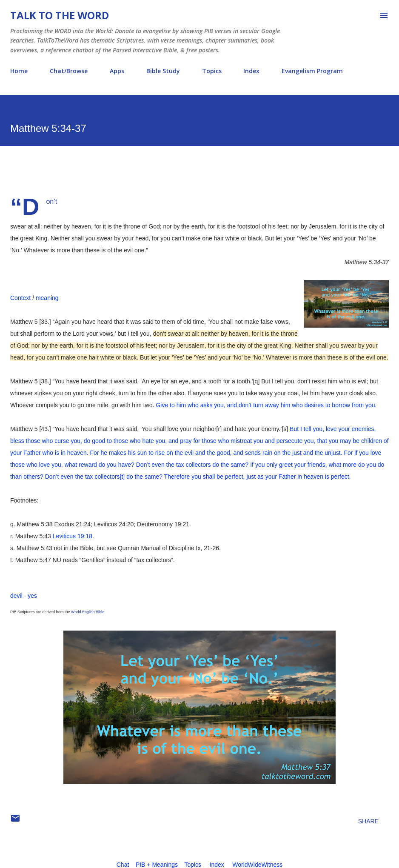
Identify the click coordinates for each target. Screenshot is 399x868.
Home (19, 71)
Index (251, 71)
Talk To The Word (60, 15)
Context (20, 298)
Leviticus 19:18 (73, 536)
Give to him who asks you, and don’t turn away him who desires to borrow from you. (266, 405)
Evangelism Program (312, 71)
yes (32, 596)
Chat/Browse (69, 71)
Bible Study (163, 71)
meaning (47, 298)
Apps (117, 71)
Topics (212, 71)
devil (16, 596)
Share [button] (368, 821)
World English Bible (88, 612)
